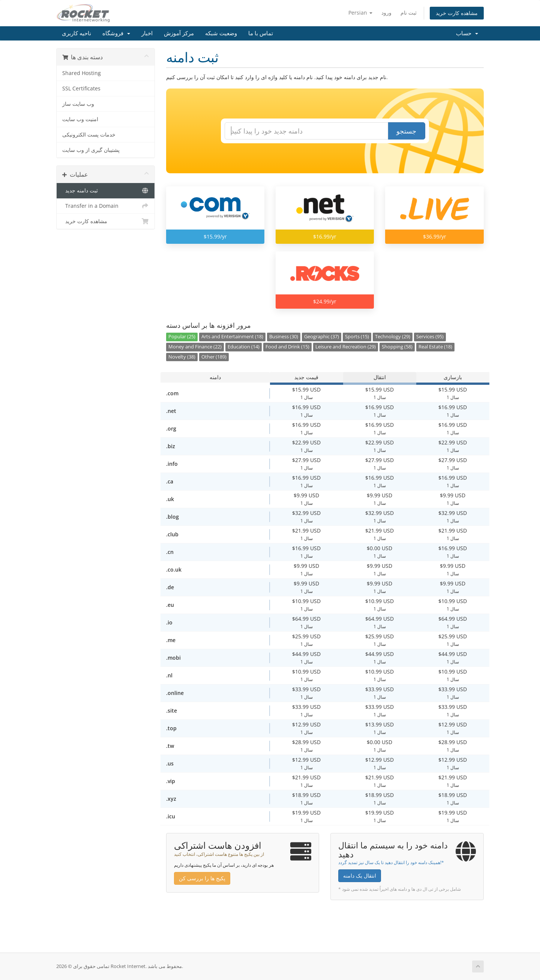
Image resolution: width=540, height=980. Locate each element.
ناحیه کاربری (76, 33)
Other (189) (214, 357)
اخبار (147, 33)
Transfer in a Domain (106, 206)
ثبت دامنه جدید (106, 191)
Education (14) (244, 347)
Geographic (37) (322, 337)
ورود (386, 13)
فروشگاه (116, 33)
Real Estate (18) (435, 347)
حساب (467, 33)
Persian (360, 13)
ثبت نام (409, 13)
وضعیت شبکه (221, 33)
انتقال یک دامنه (360, 876)
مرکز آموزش (179, 33)
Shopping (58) (397, 347)
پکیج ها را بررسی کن (202, 878)
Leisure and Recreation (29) (346, 347)
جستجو (406, 131)
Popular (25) (182, 337)
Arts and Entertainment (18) (232, 337)
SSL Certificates (81, 89)
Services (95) (430, 337)
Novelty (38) (182, 357)
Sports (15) (357, 337)
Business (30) (284, 337)
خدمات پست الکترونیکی (89, 135)
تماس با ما (261, 33)
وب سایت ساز (78, 104)
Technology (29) (393, 337)
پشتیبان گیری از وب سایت (91, 150)
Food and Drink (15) (287, 347)
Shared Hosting (82, 73)
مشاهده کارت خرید (457, 13)
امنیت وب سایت (80, 119)
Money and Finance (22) (195, 347)
